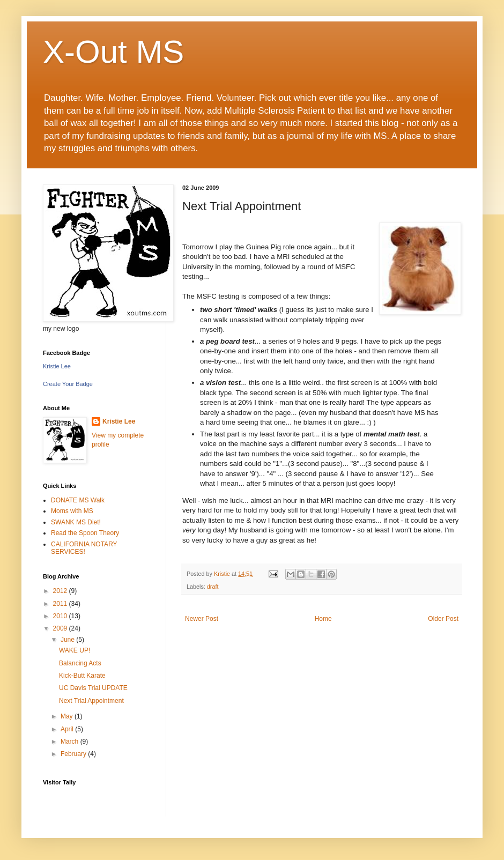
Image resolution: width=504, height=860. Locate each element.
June (68, 640)
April (68, 729)
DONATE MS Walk (78, 500)
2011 (61, 604)
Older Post (443, 619)
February (74, 754)
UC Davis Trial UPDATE (93, 688)
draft (213, 587)
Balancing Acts (80, 663)
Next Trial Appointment (91, 701)
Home (323, 619)
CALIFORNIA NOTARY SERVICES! (84, 548)
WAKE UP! (75, 650)
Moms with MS (72, 511)
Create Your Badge (68, 384)
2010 (61, 616)
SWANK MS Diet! (76, 522)
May (68, 716)
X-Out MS (113, 52)
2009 (61, 628)
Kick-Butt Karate (82, 676)
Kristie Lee (57, 366)
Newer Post (202, 619)
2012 (61, 591)
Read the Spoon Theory (85, 533)
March (71, 742)
